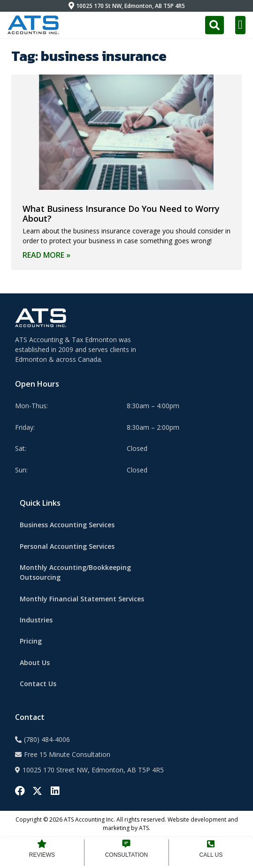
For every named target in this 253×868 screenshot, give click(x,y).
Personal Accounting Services (67, 546)
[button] (241, 25)
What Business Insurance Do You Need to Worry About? (121, 214)
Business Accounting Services (67, 525)
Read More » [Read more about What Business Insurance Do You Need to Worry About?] (46, 255)
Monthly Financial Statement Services (82, 599)
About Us (35, 662)
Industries (36, 620)
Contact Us (38, 684)
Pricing (31, 641)
